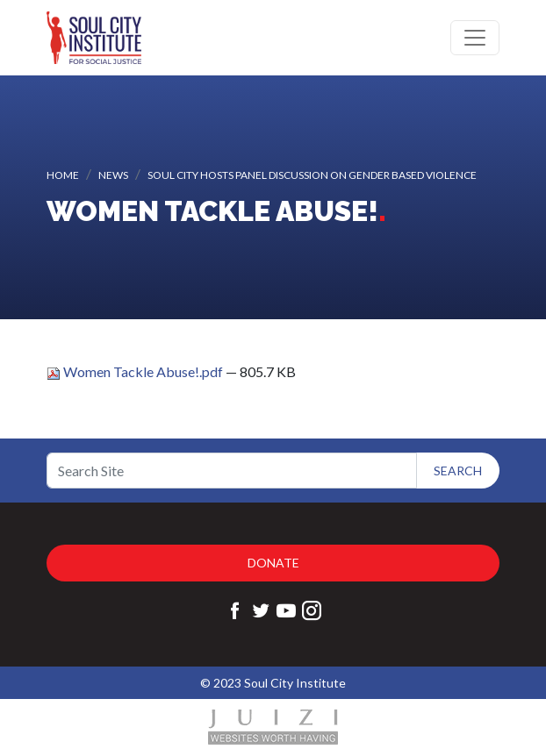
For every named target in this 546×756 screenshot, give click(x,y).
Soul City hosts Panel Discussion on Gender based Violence (312, 175)
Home (63, 175)
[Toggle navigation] (475, 38)
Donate (273, 563)
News (113, 175)
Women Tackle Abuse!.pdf (136, 371)
